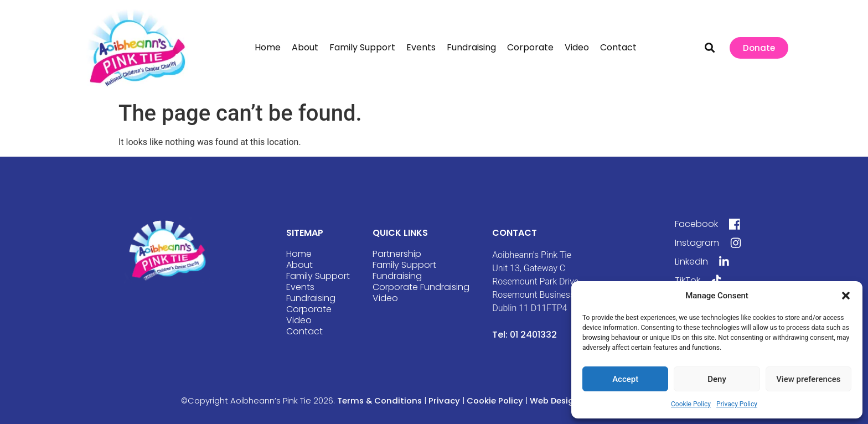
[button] (846, 296)
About (305, 48)
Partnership (397, 254)
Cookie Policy (691, 404)
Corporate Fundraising (421, 287)
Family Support (362, 48)
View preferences (808, 379)
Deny (717, 379)
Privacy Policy (737, 404)
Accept (625, 379)
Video (577, 48)
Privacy (445, 400)
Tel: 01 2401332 (525, 335)
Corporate (530, 48)
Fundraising (471, 48)
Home (268, 48)
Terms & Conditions (379, 400)
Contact (618, 48)
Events (421, 48)
